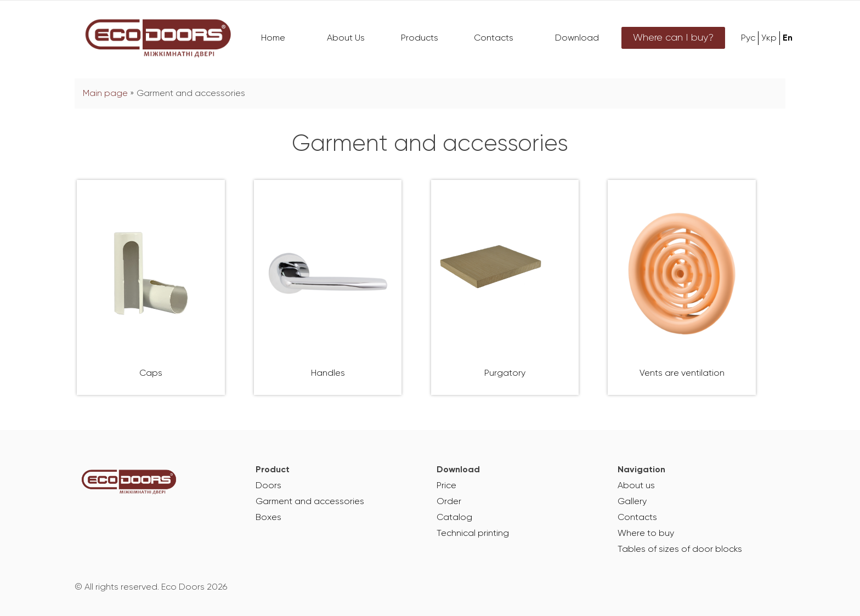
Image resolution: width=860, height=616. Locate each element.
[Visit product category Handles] (328, 287)
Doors (268, 486)
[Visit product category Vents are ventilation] (682, 287)
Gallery (632, 502)
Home (273, 38)
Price (446, 486)
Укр (769, 38)
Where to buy (646, 534)
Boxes (268, 518)
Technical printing (473, 534)
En (788, 38)
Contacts (494, 38)
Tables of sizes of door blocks (680, 550)
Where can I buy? (673, 38)
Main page (105, 94)
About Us (346, 38)
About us (636, 486)
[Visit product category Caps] (151, 287)
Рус (748, 38)
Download (577, 38)
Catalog (454, 518)
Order (449, 502)
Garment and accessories (310, 502)
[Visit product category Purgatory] (505, 287)
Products (420, 38)
